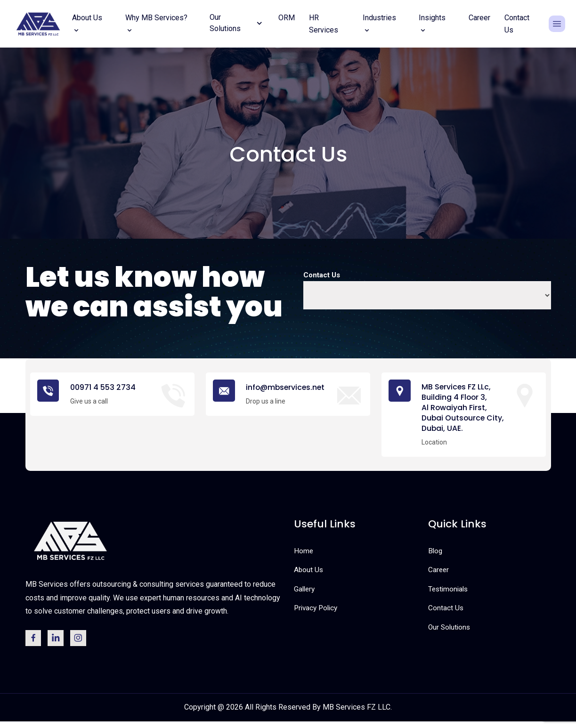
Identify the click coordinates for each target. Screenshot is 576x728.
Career (479, 18)
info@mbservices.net (289, 387)
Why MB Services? (156, 24)
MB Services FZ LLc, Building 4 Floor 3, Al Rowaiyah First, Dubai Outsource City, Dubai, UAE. (466, 410)
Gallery (305, 593)
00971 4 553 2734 (105, 387)
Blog (436, 554)
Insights (432, 24)
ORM (287, 18)
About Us (87, 24)
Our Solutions (450, 631)
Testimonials (449, 593)
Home (304, 554)
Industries (379, 24)
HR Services (324, 24)
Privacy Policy (317, 612)
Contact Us (517, 24)
